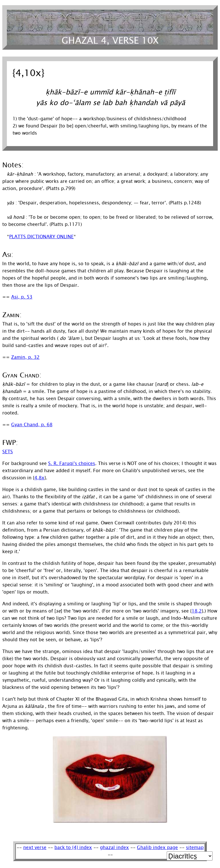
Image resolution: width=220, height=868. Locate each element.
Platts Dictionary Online (41, 237)
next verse (35, 847)
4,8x (39, 478)
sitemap (195, 847)
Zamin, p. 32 (25, 357)
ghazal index (114, 847)
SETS (8, 452)
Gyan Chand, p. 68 (32, 425)
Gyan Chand (21, 375)
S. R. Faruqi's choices (72, 463)
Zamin (11, 315)
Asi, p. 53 (22, 297)
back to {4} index (73, 847)
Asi (7, 255)
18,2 (197, 611)
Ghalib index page (157, 847)
